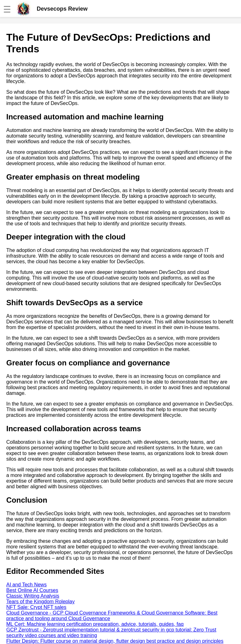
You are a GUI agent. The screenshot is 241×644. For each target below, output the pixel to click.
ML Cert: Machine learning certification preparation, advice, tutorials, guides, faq (95, 624)
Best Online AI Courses (32, 590)
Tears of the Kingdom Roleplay (40, 602)
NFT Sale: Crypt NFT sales (36, 607)
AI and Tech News (27, 585)
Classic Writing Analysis (33, 596)
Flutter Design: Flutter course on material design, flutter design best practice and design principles (115, 641)
